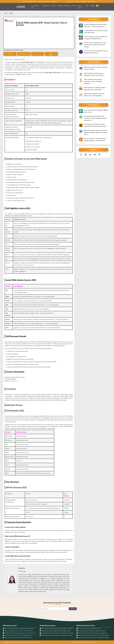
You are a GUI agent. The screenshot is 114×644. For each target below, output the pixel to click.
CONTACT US (46, 2)
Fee (38, 54)
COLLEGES (25, 2)
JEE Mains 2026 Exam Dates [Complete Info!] (89, 629)
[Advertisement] (45, 37)
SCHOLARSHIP (32, 2)
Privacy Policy (75, 642)
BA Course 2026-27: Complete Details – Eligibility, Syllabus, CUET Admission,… (95, 139)
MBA (7, 244)
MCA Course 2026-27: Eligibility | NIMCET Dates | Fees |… (96, 111)
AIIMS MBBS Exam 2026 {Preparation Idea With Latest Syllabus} (58, 633)
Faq (51, 54)
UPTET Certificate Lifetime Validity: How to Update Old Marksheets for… (96, 38)
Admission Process (24, 54)
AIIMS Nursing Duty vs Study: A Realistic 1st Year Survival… (96, 68)
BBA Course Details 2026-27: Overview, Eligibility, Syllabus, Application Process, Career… (96, 132)
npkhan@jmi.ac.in (14, 381)
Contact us (95, 642)
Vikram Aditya (9, 59)
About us (89, 642)
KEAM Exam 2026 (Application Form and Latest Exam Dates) (93, 635)
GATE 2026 (77, 2)
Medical (53, 6)
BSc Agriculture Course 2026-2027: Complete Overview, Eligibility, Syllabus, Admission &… (95, 118)
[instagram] (86, 155)
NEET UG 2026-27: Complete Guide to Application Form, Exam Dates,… (95, 89)
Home (6, 13)
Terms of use (82, 642)
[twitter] (95, 155)
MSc (7, 259)
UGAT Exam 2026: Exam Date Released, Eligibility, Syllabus (19, 629)
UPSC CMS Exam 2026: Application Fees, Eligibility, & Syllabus (57, 635)
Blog (87, 6)
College (11, 13)
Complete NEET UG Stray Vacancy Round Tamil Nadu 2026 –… (96, 32)
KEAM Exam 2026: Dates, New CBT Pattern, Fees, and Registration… (94, 95)
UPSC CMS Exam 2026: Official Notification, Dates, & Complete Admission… (93, 81)
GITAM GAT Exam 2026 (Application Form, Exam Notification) (20, 633)
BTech (8, 223)
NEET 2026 (70, 2)
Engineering (46, 6)
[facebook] (81, 155)
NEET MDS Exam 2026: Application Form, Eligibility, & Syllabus (57, 629)
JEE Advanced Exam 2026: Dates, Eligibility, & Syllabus (92, 631)
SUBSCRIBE (73, 609)
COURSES (40, 2)
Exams (74, 6)
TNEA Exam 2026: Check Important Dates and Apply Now (93, 633)
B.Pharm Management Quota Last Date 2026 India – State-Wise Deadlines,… (95, 25)
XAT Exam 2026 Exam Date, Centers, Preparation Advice (19, 631)
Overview (10, 54)
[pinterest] (99, 155)
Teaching (60, 6)
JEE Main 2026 (91, 2)
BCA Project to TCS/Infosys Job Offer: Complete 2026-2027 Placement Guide (95, 125)
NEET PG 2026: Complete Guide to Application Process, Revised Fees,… (94, 74)
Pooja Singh (22, 571)
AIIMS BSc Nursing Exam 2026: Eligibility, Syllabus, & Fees (56, 631)
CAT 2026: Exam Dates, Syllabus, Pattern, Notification (18, 638)
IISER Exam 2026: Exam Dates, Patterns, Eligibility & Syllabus (93, 638)
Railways (68, 6)
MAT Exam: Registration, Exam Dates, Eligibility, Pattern (18, 635)
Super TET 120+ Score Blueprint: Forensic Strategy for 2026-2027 (96, 52)
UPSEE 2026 (84, 2)
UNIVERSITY (54, 2)
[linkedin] (90, 155)
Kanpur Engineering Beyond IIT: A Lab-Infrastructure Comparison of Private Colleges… (95, 45)
